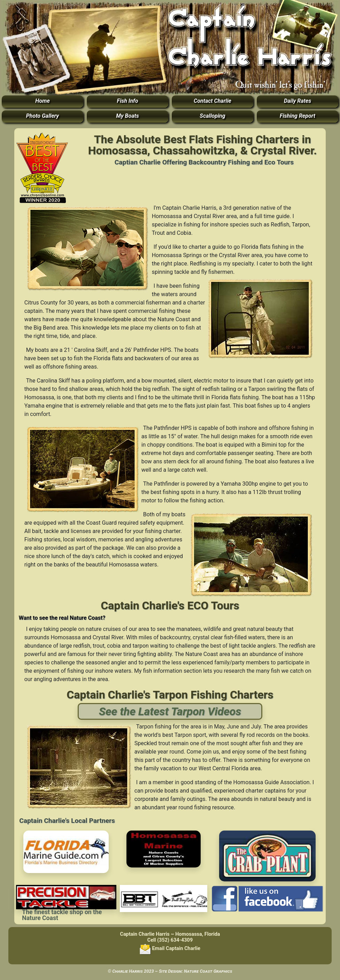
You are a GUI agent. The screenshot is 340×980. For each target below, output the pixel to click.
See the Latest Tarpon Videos (170, 711)
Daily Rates (297, 101)
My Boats (127, 116)
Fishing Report (297, 116)
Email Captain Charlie (170, 948)
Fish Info (128, 101)
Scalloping (212, 116)
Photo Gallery (42, 116)
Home (42, 101)
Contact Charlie (212, 101)
